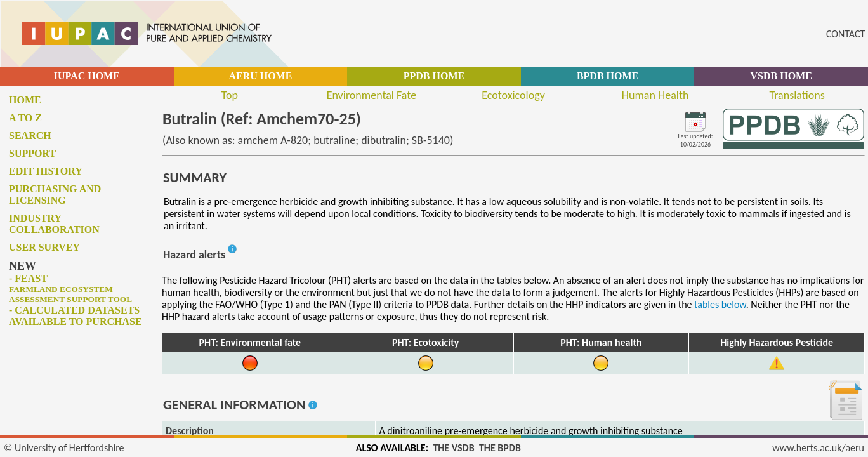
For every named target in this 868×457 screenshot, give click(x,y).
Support (32, 153)
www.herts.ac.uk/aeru (818, 448)
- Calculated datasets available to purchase (76, 316)
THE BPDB (500, 448)
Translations (797, 95)
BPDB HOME (608, 76)
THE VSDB (453, 448)
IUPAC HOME (87, 76)
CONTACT (845, 34)
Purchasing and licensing (55, 195)
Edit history (46, 171)
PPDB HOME (434, 76)
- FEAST (70, 288)
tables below (720, 304)
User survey (44, 247)
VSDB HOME (781, 76)
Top (230, 95)
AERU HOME (260, 76)
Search (30, 136)
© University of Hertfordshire (64, 448)
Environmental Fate (372, 95)
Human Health (655, 95)
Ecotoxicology (513, 95)
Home (25, 100)
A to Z (25, 118)
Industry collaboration (54, 224)
